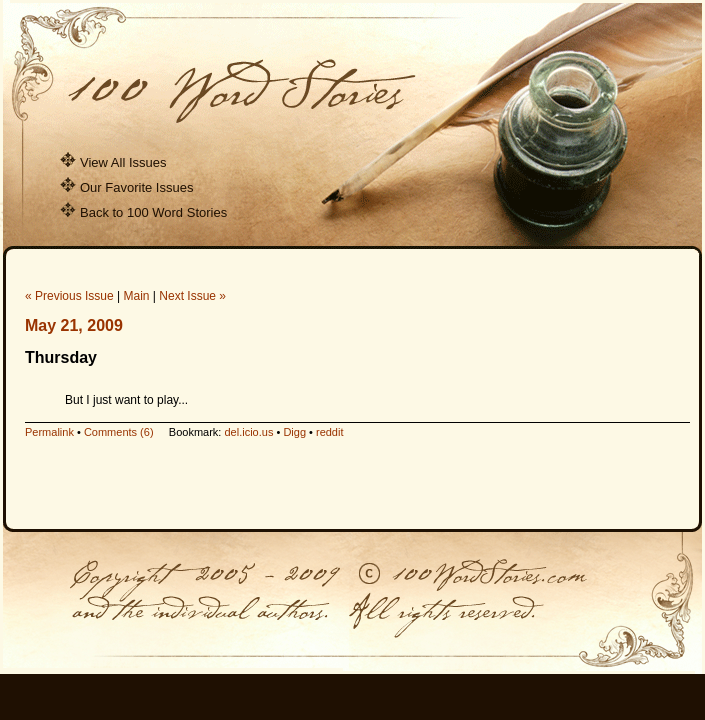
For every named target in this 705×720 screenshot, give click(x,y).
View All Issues (113, 162)
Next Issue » (192, 296)
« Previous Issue (69, 296)
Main (137, 296)
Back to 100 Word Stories (143, 212)
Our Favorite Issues (126, 187)
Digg (294, 432)
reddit (330, 432)
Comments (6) (119, 432)
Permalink (49, 432)
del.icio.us (248, 432)
